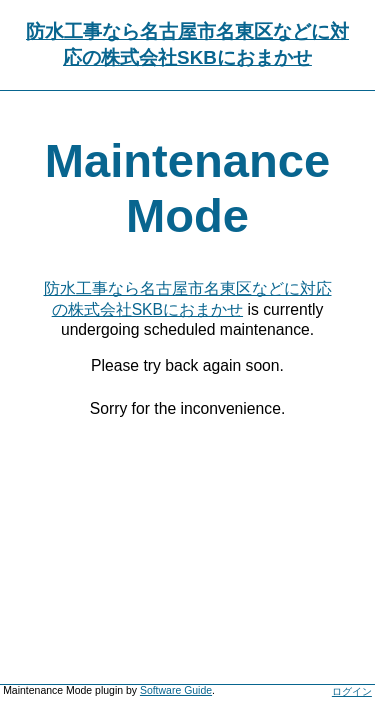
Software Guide (176, 690)
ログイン (352, 691)
